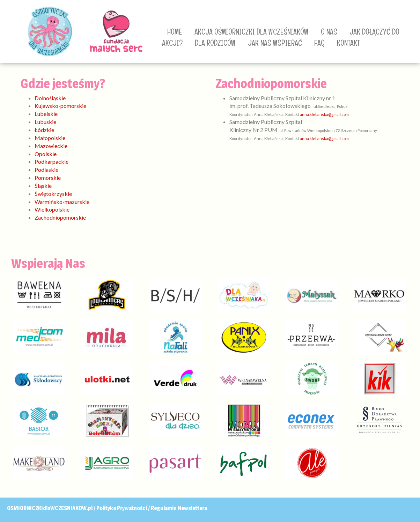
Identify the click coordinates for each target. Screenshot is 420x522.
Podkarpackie (51, 161)
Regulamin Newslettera (179, 508)
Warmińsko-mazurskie (62, 202)
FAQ (319, 43)
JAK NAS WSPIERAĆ (275, 43)
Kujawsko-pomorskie (60, 106)
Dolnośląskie (50, 98)
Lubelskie (46, 114)
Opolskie (46, 154)
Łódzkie (44, 130)
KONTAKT (348, 43)
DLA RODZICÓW (215, 43)
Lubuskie (45, 122)
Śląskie (43, 186)
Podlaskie (46, 170)
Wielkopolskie (52, 209)
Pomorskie (48, 178)
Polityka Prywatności (122, 508)
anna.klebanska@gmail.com (324, 114)
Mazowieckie (51, 146)
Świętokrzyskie (53, 194)
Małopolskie (50, 138)
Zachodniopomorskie (60, 217)
